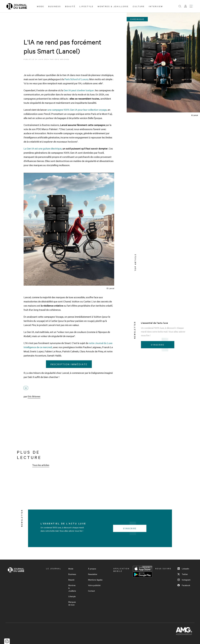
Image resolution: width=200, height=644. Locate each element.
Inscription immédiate (69, 364)
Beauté (70, 6)
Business (55, 6)
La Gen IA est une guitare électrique (43, 148)
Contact (91, 591)
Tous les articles (41, 465)
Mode (41, 6)
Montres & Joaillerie (113, 6)
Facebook (184, 585)
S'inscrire (158, 345)
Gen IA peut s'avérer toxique (79, 90)
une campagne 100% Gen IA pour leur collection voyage (77, 110)
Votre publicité (94, 585)
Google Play (142, 575)
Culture (139, 6)
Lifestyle (86, 6)
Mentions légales (95, 580)
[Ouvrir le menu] (191, 6)
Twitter (183, 574)
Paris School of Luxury (76, 79)
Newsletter (93, 574)
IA (26, 388)
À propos (92, 569)
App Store (142, 569)
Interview (156, 6)
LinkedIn (183, 569)
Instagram (184, 580)
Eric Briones (62, 59)
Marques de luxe (72, 603)
